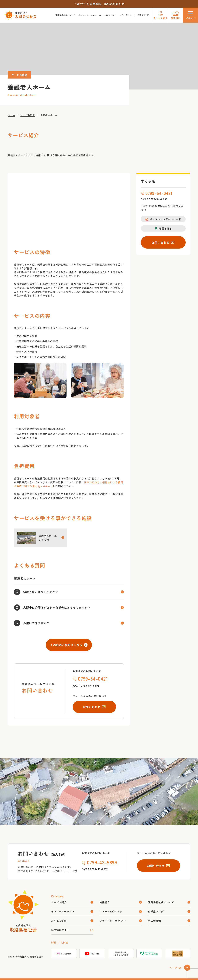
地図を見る (163, 228)
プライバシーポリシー (112, 921)
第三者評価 (155, 921)
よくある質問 (59, 921)
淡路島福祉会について (65, 15)
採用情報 (143, 15)
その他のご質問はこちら (69, 645)
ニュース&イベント (108, 15)
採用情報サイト (60, 930)
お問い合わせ (126, 15)
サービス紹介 (59, 902)
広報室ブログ (156, 911)
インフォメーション (87, 15)
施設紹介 (105, 902)
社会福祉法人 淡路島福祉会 (29, 957)
